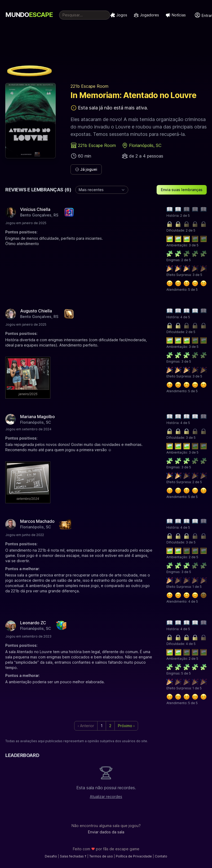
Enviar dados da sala (106, 832)
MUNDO (29, 15)
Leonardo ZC (33, 623)
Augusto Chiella (36, 311)
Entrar (203, 15)
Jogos (119, 15)
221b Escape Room (89, 86)
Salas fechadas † (73, 856)
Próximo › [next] (126, 726)
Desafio (51, 856)
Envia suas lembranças (182, 190)
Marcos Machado (37, 521)
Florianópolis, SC (145, 145)
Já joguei (86, 169)
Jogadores (146, 15)
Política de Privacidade (134, 856)
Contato (161, 856)
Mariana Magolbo (37, 417)
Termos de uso (101, 856)
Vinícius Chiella (35, 209)
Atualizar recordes (106, 797)
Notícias (176, 15)
